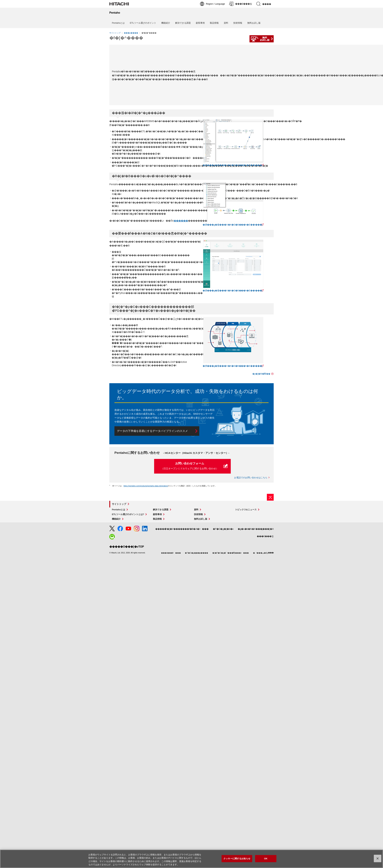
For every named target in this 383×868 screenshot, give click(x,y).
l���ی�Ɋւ (263, 553)
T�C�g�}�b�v (223, 529)
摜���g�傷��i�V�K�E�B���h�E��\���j (232, 165)
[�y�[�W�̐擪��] (270, 497)
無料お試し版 (254, 23)
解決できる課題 (183, 23)
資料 (226, 23)
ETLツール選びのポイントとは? (128, 514)
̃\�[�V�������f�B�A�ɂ (182, 529)
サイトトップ (115, 33)
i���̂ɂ (171, 553)
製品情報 (214, 23)
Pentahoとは (118, 23)
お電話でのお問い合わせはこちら (251, 478)
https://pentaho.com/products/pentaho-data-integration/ (146, 486)
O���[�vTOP (127, 547)
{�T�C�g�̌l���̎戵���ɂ (231, 553)
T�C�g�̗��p (197, 553)
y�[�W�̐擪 (261, 374)
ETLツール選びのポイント (143, 23)
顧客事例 (200, 23)
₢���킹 (265, 536)
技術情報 (238, 23)
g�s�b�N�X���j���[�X (256, 529)
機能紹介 (166, 23)
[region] (191, 859)
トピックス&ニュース (246, 510)
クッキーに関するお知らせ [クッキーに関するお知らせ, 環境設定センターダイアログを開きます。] (237, 859)
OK (266, 859)
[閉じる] (378, 858)
